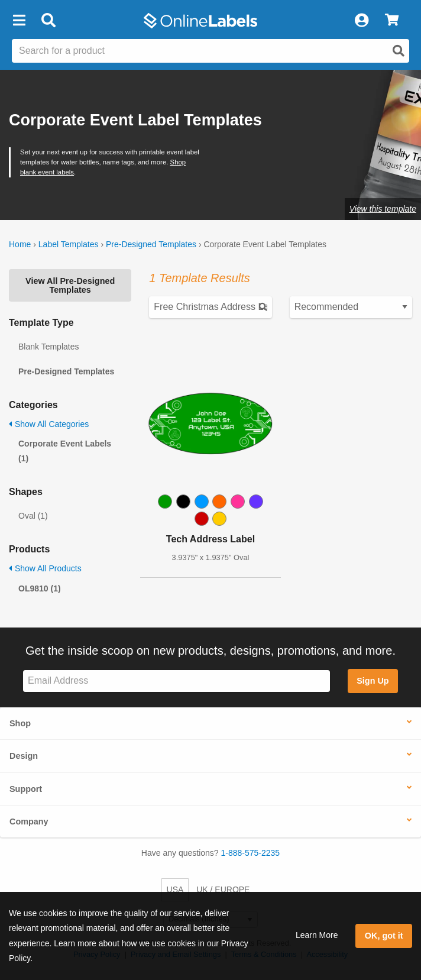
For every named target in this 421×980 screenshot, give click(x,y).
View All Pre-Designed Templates (70, 285)
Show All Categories (49, 424)
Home (20, 244)
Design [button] (24, 756)
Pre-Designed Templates (151, 244)
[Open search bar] (48, 21)
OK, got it (384, 936)
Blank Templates (48, 347)
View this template (383, 209)
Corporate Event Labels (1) (65, 451)
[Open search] (399, 51)
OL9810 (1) (40, 588)
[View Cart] (392, 21)
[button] (19, 21)
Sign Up (373, 681)
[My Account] (361, 21)
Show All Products (45, 568)
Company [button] (29, 821)
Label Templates (69, 244)
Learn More (317, 935)
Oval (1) (33, 516)
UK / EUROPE (223, 890)
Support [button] (26, 789)
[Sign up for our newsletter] (177, 681)
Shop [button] (20, 723)
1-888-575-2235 (251, 853)
